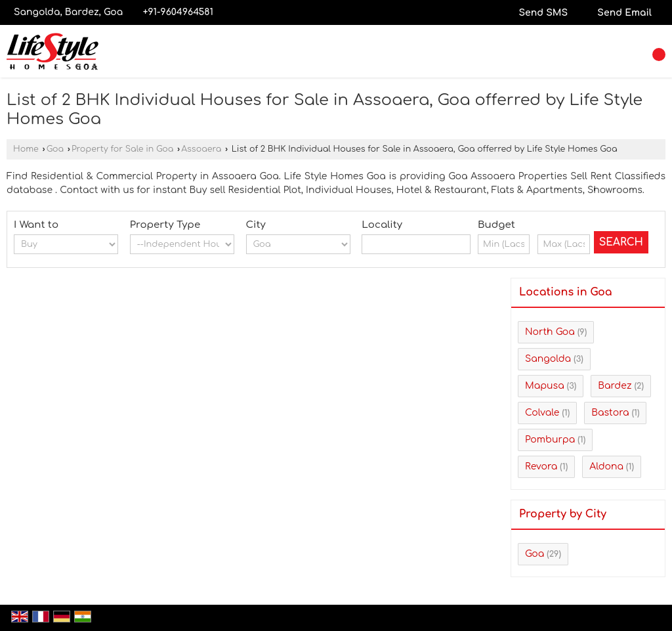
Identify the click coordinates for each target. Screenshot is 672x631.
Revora (541, 467)
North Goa (550, 332)
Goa (55, 149)
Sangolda (548, 359)
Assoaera (201, 149)
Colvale (542, 413)
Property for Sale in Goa (122, 149)
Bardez (615, 386)
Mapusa (545, 386)
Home (26, 149)
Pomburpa (550, 440)
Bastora (610, 413)
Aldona (606, 467)
